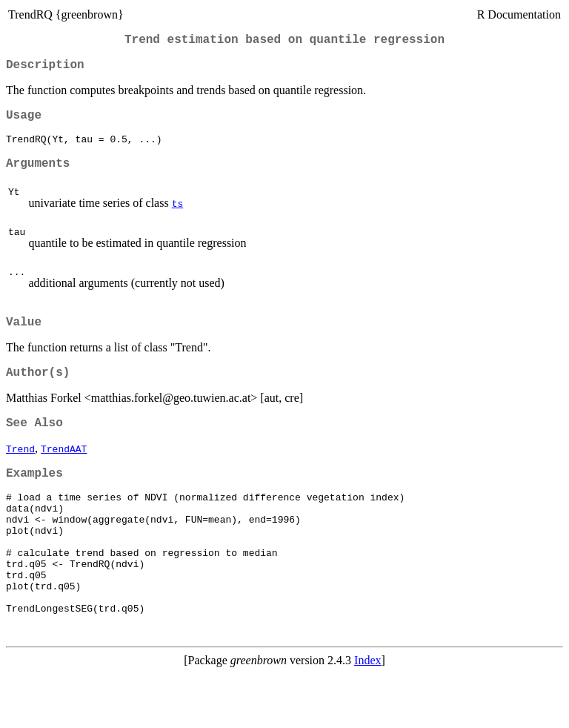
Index (367, 715)
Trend (20, 471)
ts (178, 217)
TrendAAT (64, 471)
